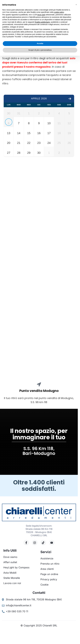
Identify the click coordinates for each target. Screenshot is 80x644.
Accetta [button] (40, 43)
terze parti (41, 15)
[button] (76, 5)
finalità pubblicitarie (42, 22)
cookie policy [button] (59, 12)
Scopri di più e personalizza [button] (40, 50)
